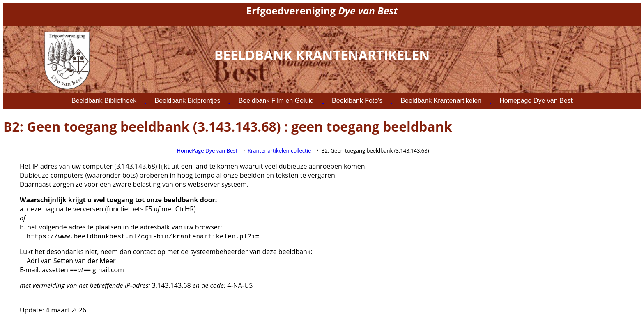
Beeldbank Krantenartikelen (441, 101)
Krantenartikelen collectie (279, 150)
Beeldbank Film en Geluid (276, 101)
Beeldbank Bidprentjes (187, 101)
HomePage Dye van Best (207, 150)
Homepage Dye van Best (536, 101)
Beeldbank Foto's (357, 101)
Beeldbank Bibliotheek (104, 101)
